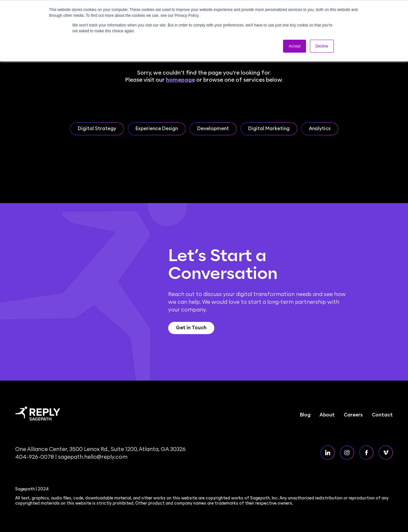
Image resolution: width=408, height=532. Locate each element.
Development (213, 129)
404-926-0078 (35, 457)
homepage (180, 80)
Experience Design (157, 129)
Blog (305, 415)
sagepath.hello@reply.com (93, 457)
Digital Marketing (269, 129)
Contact (382, 415)
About (327, 415)
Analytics (320, 129)
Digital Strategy (97, 129)
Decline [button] (322, 46)
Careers (353, 415)
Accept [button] (295, 46)
